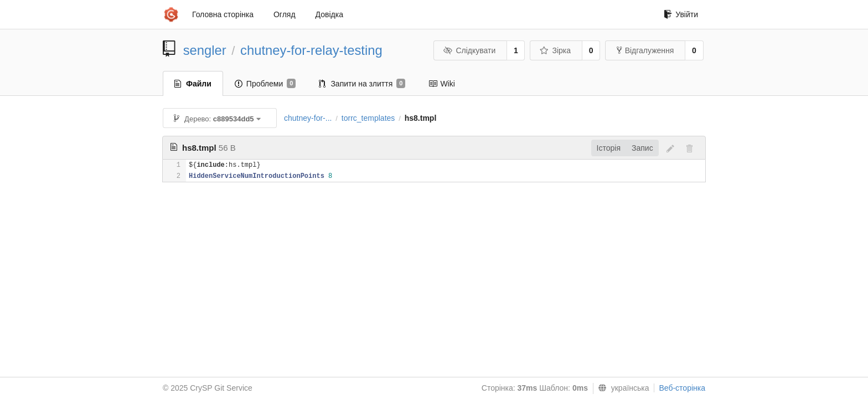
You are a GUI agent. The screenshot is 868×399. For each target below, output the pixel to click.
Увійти (681, 14)
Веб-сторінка (682, 388)
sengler (205, 50)
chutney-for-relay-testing (311, 50)
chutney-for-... (308, 118)
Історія (609, 148)
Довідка (329, 14)
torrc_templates (368, 118)
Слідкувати (469, 50)
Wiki (441, 84)
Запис (642, 148)
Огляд (285, 14)
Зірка (555, 50)
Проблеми (265, 84)
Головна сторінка (223, 14)
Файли (193, 84)
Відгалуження (645, 50)
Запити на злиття (362, 84)
